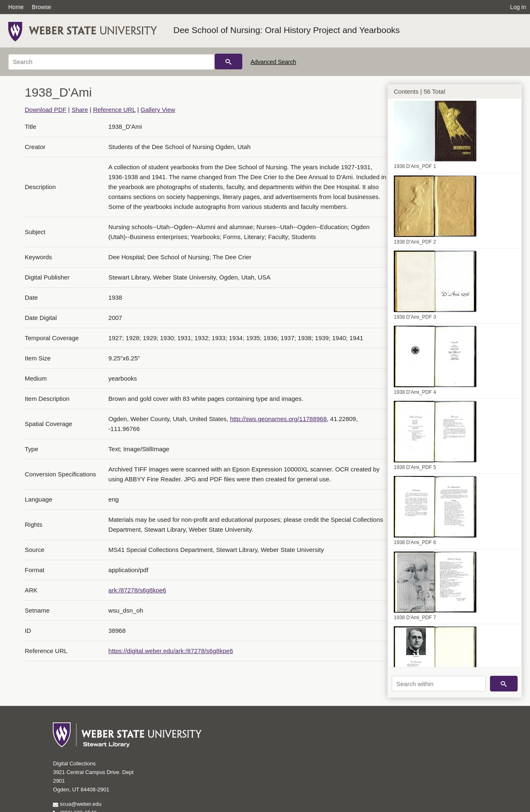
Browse (41, 7)
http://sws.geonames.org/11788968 (278, 419)
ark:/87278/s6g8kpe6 (137, 590)
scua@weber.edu (77, 804)
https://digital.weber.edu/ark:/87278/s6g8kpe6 (171, 651)
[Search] (111, 62)
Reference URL (114, 110)
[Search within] (439, 684)
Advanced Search (273, 62)
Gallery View (158, 110)
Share (80, 110)
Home (16, 7)
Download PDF (46, 110)
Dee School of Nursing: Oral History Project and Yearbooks (287, 30)
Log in (518, 7)
